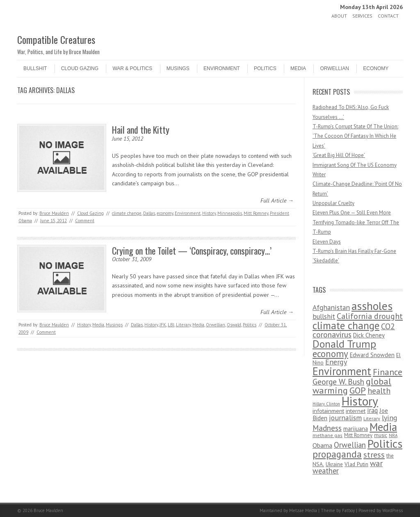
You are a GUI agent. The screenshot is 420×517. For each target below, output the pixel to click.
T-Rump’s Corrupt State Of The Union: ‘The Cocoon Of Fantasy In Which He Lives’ (355, 136)
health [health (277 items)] (379, 391)
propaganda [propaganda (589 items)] (337, 454)
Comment (85, 221)
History (209, 213)
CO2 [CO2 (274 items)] (388, 326)
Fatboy (348, 510)
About (339, 16)
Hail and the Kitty (141, 130)
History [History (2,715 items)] (360, 401)
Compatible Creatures (56, 39)
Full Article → (277, 200)
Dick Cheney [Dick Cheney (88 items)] (369, 335)
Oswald (234, 325)
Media (298, 68)
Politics (265, 68)
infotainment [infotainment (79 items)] (328, 411)
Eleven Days (327, 242)
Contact (388, 16)
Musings (178, 68)
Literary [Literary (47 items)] (372, 418)
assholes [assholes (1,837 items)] (372, 306)
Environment (222, 68)
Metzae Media (303, 510)
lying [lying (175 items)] (390, 418)
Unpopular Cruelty (333, 203)
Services (362, 16)
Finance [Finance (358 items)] (388, 372)
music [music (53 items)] (381, 435)
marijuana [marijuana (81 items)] (356, 429)
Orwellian (334, 68)
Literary (183, 325)
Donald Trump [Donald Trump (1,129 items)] (344, 344)
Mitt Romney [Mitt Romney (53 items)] (358, 435)
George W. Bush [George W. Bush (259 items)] (338, 381)
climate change (127, 213)
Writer (319, 174)
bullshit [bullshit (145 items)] (324, 317)
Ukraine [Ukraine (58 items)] (334, 464)
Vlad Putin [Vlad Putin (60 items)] (356, 464)
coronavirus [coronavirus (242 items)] (332, 334)
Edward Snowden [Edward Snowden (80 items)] (372, 355)
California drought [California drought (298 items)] (370, 316)
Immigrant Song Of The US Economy (355, 165)
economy (165, 213)
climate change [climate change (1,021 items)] (346, 325)
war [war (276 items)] (376, 463)
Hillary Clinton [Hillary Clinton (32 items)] (326, 404)
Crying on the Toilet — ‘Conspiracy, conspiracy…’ (192, 251)
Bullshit (35, 68)
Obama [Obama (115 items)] (322, 445)
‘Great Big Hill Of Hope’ (339, 155)
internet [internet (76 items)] (356, 411)
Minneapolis (230, 213)
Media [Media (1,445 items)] (383, 427)
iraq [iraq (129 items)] (372, 410)
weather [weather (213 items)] (326, 471)
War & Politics (132, 68)
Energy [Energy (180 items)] (336, 362)
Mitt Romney (256, 213)
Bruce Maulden (54, 213)
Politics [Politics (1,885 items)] (385, 444)
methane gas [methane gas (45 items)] (328, 435)
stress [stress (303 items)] (374, 455)
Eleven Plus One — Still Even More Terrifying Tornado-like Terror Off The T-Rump (356, 222)
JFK (163, 325)
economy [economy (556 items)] (330, 354)
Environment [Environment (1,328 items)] (342, 371)
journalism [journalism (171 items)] (345, 418)
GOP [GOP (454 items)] (358, 390)
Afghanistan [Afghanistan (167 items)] (331, 307)
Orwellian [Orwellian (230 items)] (350, 445)
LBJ (171, 325)
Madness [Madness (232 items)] (327, 428)
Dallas (149, 213)
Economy (376, 68)
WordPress (393, 510)
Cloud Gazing (80, 68)
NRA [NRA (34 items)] (393, 435)
